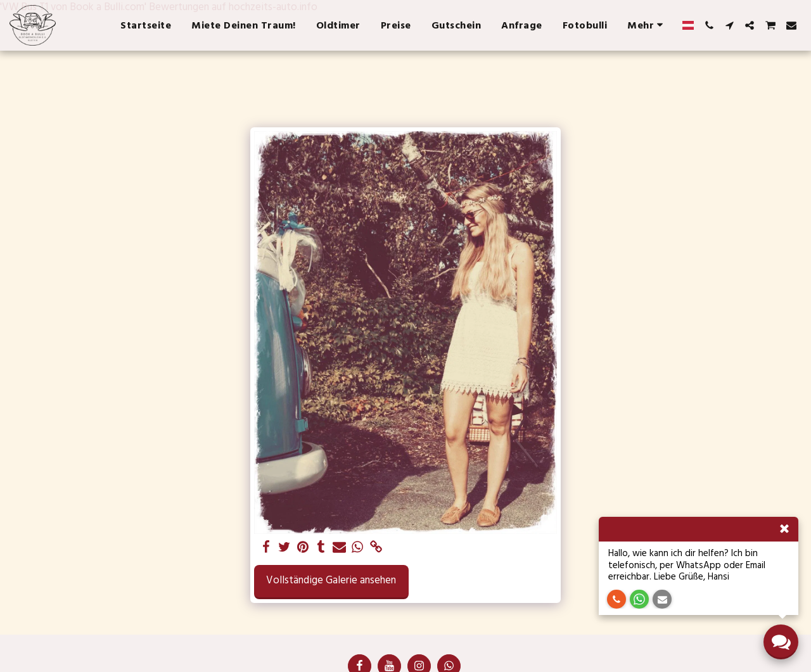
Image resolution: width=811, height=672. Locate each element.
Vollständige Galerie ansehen (331, 580)
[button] (709, 25)
